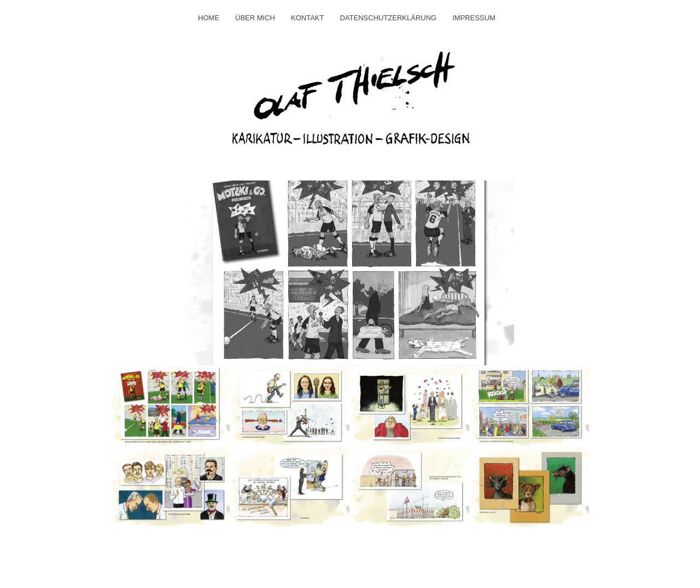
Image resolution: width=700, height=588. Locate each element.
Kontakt (307, 18)
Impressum (474, 18)
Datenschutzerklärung (388, 18)
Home (209, 18)
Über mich (255, 18)
